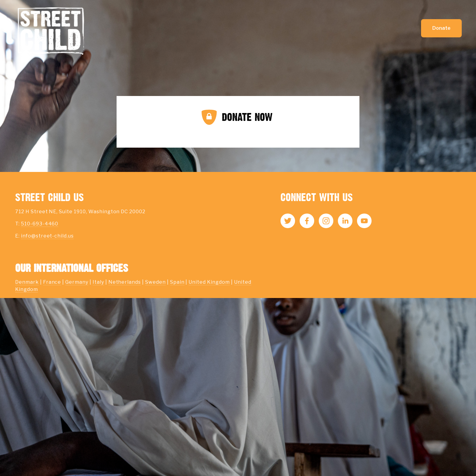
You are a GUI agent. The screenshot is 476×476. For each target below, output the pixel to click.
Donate (441, 28)
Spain (177, 282)
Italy (98, 282)
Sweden (155, 282)
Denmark (27, 282)
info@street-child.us (47, 236)
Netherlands (125, 282)
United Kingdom (209, 282)
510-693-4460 (40, 224)
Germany (77, 282)
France (52, 282)
